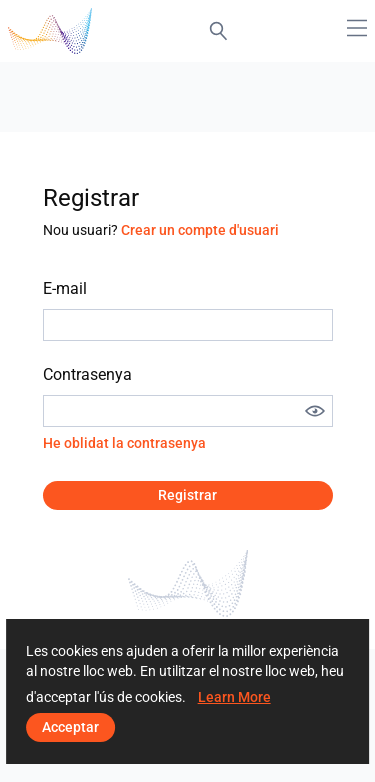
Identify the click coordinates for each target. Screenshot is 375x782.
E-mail (65, 288)
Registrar (187, 495)
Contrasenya (87, 374)
